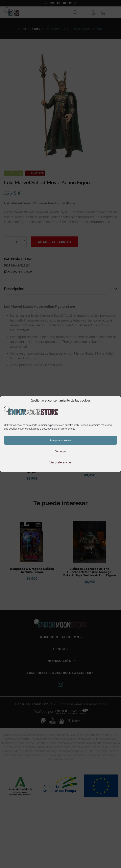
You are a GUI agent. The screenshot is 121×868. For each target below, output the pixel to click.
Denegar (60, 451)
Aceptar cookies (61, 440)
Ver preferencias (60, 462)
